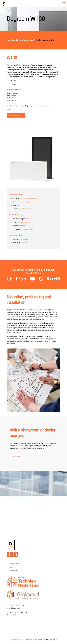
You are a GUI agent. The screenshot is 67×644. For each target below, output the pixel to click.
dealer (48, 106)
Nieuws (12, 567)
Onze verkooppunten (13, 608)
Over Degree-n (14, 564)
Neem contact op (12, 615)
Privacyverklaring (51, 640)
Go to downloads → (46, 40)
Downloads (13, 571)
